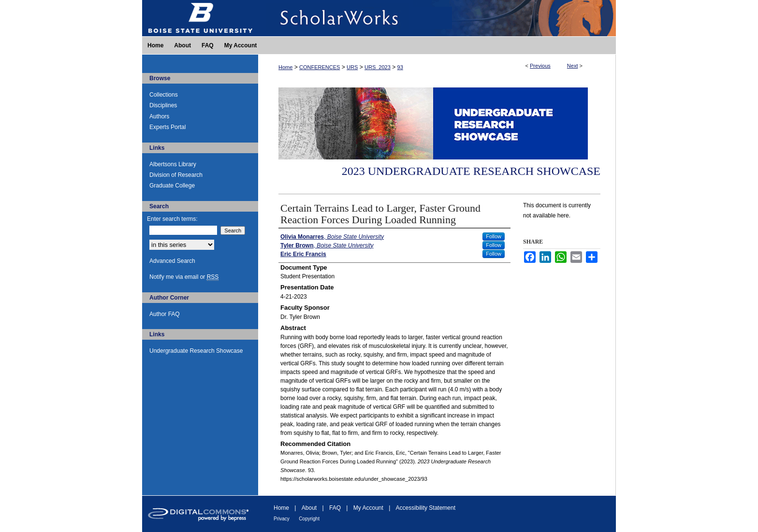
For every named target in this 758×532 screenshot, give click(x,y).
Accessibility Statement (426, 508)
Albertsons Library (173, 164)
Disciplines (163, 105)
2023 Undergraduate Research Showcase (471, 171)
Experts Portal (168, 127)
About (309, 508)
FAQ (335, 508)
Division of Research (176, 175)
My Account (368, 508)
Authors (159, 116)
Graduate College (172, 186)
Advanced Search (172, 261)
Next (573, 66)
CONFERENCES (320, 67)
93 (400, 67)
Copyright (309, 519)
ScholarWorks (437, 18)
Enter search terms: (172, 219)
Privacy (282, 519)
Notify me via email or (184, 277)
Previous (540, 66)
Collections (164, 95)
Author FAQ (165, 314)
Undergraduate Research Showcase (196, 351)
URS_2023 (378, 67)
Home (285, 67)
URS (352, 67)
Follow (494, 236)
